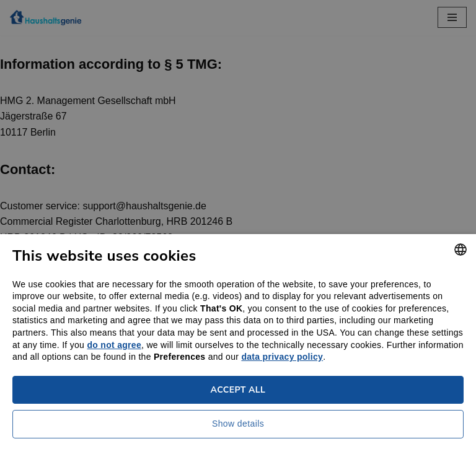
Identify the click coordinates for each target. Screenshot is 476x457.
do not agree (114, 345)
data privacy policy (282, 357)
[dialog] (238, 228)
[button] (238, 427)
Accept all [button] (238, 390)
